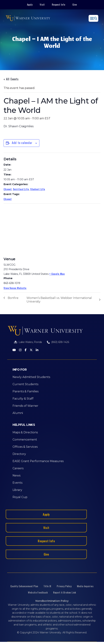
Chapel (8, 189)
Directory (19, 454)
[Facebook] (26, 350)
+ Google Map (57, 274)
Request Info (59, 4)
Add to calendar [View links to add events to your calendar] (22, 143)
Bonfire (13, 298)
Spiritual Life (21, 189)
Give (75, 4)
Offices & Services (25, 447)
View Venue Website (15, 288)
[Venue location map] (30, 230)
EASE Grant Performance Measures (38, 461)
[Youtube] (14, 350)
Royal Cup (20, 497)
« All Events (11, 79)
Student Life (38, 189)
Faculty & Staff (23, 399)
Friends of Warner (25, 406)
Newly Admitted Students (31, 377)
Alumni (18, 413)
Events (17, 483)
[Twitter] (31, 350)
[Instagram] (20, 350)
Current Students (25, 384)
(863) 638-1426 (60, 342)
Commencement (25, 440)
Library (17, 490)
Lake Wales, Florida (30, 342)
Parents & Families (26, 391)
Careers (18, 468)
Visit (42, 4)
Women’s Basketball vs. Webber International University (59, 300)
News (16, 475)
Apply (30, 4)
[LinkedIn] (37, 350)
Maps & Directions (25, 432)
